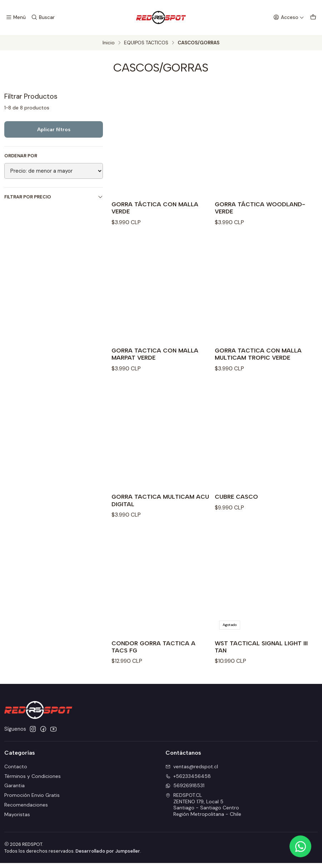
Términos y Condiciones (33, 781)
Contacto (16, 771)
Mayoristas (17, 819)
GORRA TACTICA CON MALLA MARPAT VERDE (158, 356)
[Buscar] (42, 18)
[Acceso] (290, 18)
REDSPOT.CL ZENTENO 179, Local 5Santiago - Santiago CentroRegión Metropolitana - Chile (203, 810)
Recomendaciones (26, 810)
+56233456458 (188, 781)
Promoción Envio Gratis (32, 800)
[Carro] (313, 18)
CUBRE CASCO (238, 500)
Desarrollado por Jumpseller (108, 856)
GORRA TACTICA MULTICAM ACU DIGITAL (156, 504)
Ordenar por (21, 156)
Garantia (14, 791)
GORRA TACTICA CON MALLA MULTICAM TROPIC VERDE (261, 356)
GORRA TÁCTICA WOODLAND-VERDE (263, 209)
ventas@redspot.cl (192, 771)
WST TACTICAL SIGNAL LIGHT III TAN (261, 651)
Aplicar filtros (54, 129)
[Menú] (16, 18)
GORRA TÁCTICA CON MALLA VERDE (158, 209)
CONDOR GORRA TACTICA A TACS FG (156, 651)
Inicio (109, 43)
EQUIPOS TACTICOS (146, 43)
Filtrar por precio (54, 197)
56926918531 (185, 791)
